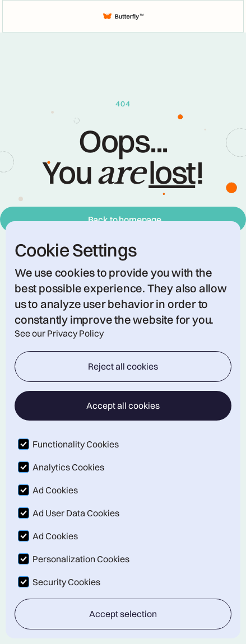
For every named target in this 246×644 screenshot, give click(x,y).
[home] (123, 16)
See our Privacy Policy (59, 333)
